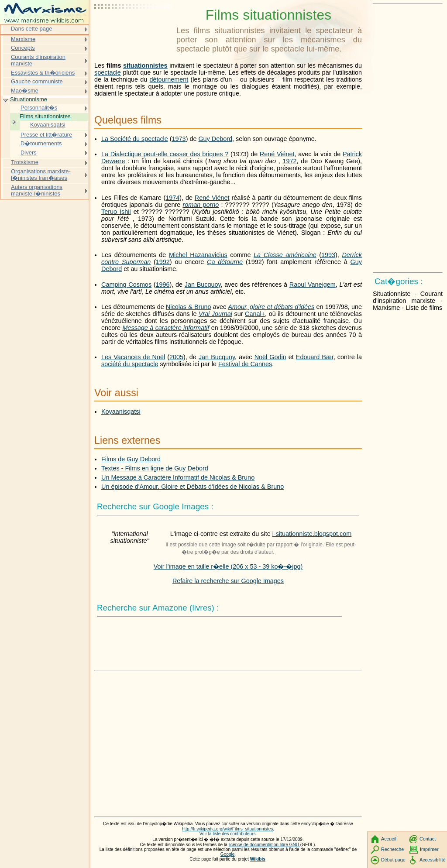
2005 (176, 357)
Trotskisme (25, 162)
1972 (289, 161)
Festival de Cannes (245, 364)
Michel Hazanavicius (198, 255)
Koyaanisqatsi (121, 412)
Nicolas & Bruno (189, 307)
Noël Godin (270, 357)
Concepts (23, 48)
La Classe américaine (285, 255)
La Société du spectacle (135, 139)
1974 (172, 198)
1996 (163, 285)
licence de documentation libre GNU (265, 845)
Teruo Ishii (116, 212)
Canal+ (255, 314)
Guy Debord (215, 139)
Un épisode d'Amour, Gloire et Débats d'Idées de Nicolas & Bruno (193, 487)
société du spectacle (130, 364)
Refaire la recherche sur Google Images (228, 581)
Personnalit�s (39, 108)
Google (228, 854)
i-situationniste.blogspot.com (312, 534)
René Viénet (277, 154)
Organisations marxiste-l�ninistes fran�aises (41, 175)
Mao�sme (25, 91)
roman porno (201, 205)
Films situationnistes (45, 116)
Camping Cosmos (126, 285)
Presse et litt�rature (46, 135)
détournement (169, 79)
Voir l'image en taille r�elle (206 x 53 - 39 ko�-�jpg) (228, 566)
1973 (179, 139)
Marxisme (23, 39)
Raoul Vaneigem (313, 285)
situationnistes (145, 65)
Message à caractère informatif (166, 328)
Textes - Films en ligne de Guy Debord (155, 468)
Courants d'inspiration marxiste (38, 60)
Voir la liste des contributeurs (228, 834)
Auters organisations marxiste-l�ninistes (37, 190)
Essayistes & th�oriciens (43, 73)
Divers (29, 153)
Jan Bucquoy (203, 285)
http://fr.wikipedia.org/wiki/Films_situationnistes (227, 829)
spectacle (108, 72)
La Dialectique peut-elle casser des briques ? (165, 154)
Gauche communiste (37, 81)
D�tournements (41, 143)
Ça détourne (225, 262)
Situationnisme (29, 99)
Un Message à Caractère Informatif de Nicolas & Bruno (178, 477)
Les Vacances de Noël (133, 357)
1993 (328, 255)
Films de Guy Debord (131, 459)
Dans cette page (31, 29)
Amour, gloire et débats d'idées (271, 307)
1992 (163, 262)
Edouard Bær (315, 357)
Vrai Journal (215, 314)
